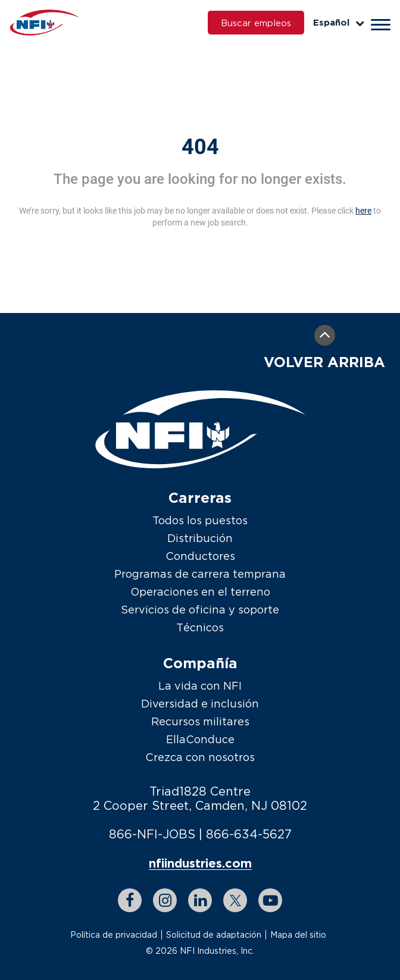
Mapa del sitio (298, 934)
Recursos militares (200, 721)
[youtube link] (270, 900)
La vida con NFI (200, 686)
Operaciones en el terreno (200, 592)
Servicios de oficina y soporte (200, 610)
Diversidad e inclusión (200, 704)
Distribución (200, 538)
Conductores (200, 556)
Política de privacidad (114, 934)
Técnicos (200, 627)
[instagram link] (165, 900)
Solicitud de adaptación (214, 934)
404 (200, 147)
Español (339, 22)
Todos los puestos (200, 520)
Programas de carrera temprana (200, 574)
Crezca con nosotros (200, 757)
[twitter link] (235, 900)
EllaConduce (200, 739)
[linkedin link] (200, 900)
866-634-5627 (249, 834)
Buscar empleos (256, 23)
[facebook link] (130, 900)
